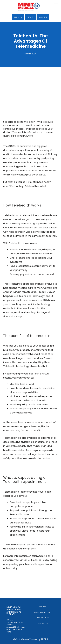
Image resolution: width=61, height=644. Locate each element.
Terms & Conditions (43, 612)
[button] (56, 5)
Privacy (43, 607)
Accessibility (43, 618)
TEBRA (45, 639)
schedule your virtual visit (18, 560)
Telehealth (31, 564)
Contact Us (43, 623)
